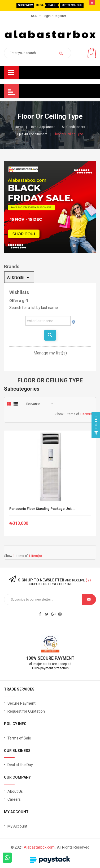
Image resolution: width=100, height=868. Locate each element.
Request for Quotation (26, 711)
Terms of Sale (19, 738)
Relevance (33, 404)
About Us (15, 791)
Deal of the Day (20, 765)
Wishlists (19, 292)
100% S (33, 658)
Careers (14, 799)
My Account (17, 826)
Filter (96, 426)
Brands (12, 266)
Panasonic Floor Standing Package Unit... (42, 509)
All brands (19, 278)
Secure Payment (21, 703)
